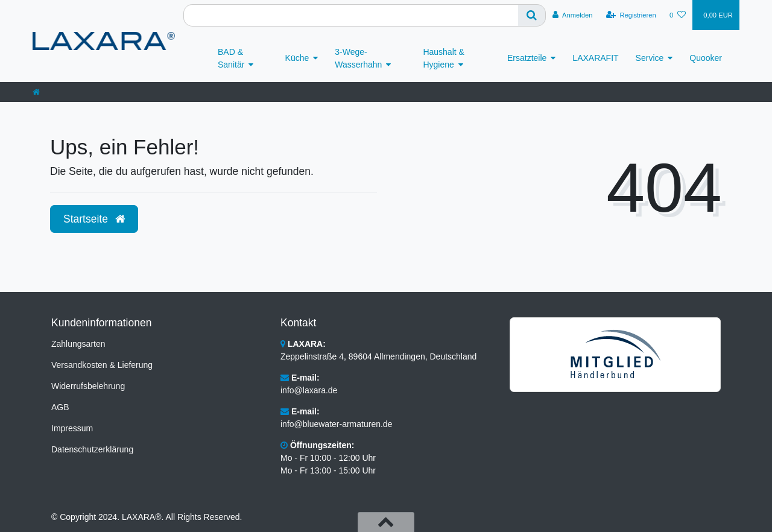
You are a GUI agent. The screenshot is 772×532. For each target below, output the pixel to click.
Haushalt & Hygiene (443, 58)
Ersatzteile (527, 58)
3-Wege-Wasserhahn (358, 58)
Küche (297, 58)
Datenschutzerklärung (92, 449)
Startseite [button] (94, 219)
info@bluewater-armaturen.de (336, 424)
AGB (60, 407)
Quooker (706, 58)
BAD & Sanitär (231, 58)
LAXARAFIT (595, 58)
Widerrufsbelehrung (88, 386)
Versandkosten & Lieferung (102, 365)
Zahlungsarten (78, 344)
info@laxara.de (309, 390)
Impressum (72, 428)
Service (650, 58)
